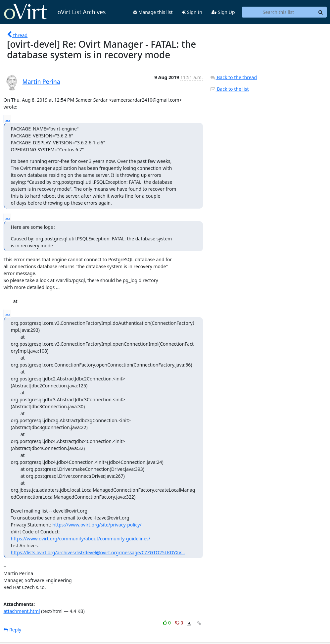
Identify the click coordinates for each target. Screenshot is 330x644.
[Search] (321, 12)
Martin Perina (41, 81)
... (8, 119)
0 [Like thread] (167, 623)
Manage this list (153, 12)
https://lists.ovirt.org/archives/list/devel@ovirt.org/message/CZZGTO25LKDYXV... (98, 552)
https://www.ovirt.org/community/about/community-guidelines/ (81, 539)
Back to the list (229, 89)
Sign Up (223, 12)
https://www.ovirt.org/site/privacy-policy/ (97, 525)
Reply (13, 630)
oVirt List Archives (55, 12)
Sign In (192, 12)
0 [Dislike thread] (179, 623)
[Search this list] (279, 12)
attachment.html (22, 611)
